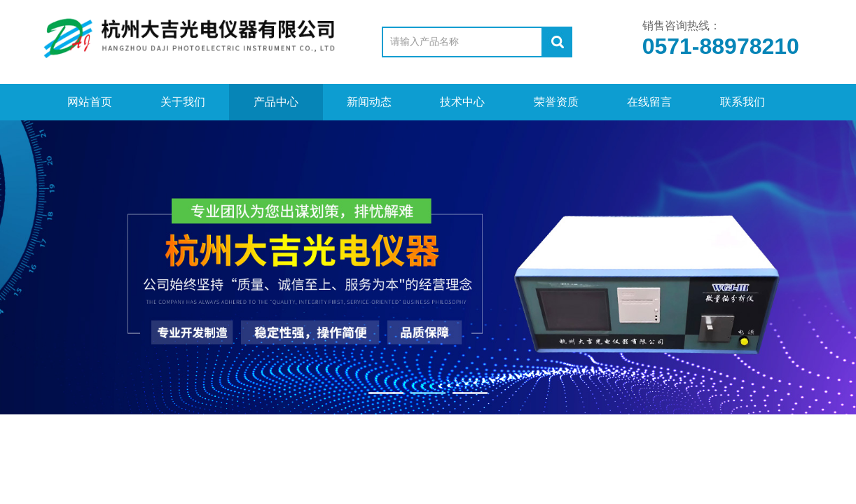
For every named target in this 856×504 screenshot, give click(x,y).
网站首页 (90, 102)
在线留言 (649, 102)
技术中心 (462, 102)
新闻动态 (369, 102)
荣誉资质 (556, 102)
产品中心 (276, 102)
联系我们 (743, 102)
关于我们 (183, 102)
